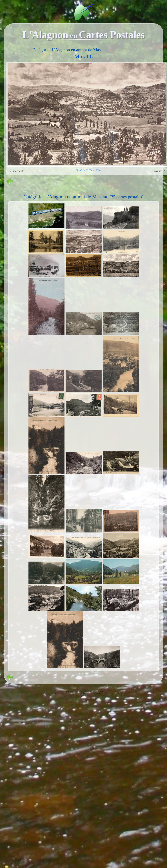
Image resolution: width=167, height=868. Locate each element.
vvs (66, 694)
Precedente (16, 171)
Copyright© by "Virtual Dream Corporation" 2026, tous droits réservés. (91, 694)
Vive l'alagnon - (60, 694)
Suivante (158, 171)
